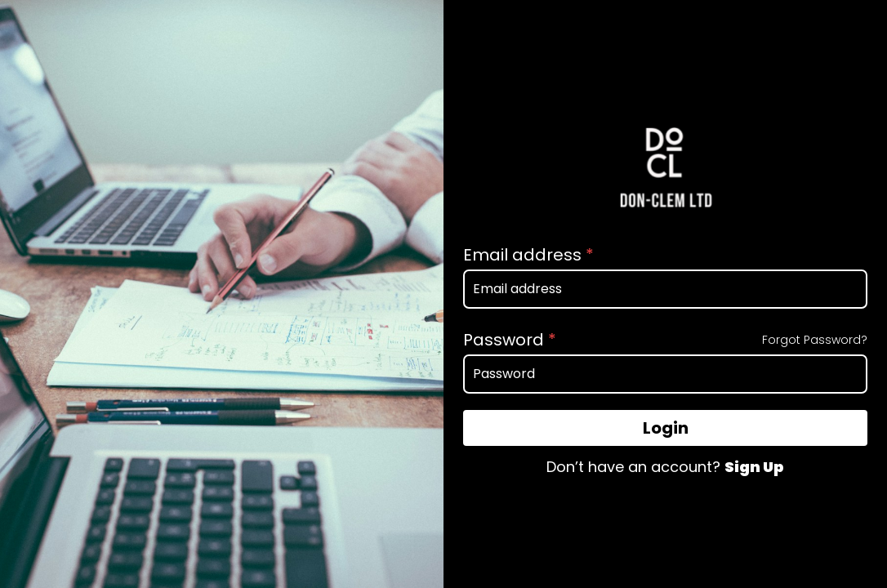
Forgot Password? (815, 340)
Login (666, 428)
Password (510, 340)
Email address (528, 255)
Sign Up (754, 467)
